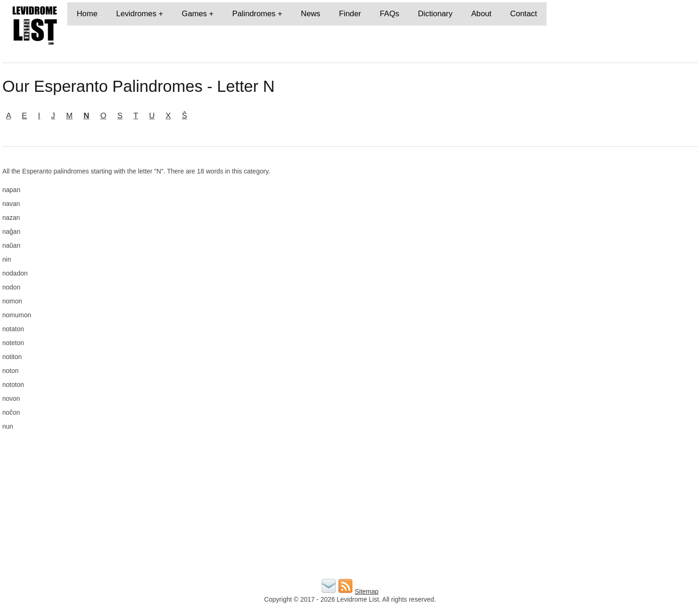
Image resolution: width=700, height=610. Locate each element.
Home (87, 14)
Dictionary (435, 14)
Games (194, 14)
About (481, 14)
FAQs (389, 14)
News (311, 14)
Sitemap (366, 591)
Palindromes (254, 14)
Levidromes (137, 14)
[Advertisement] (585, 232)
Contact (524, 14)
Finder (350, 14)
